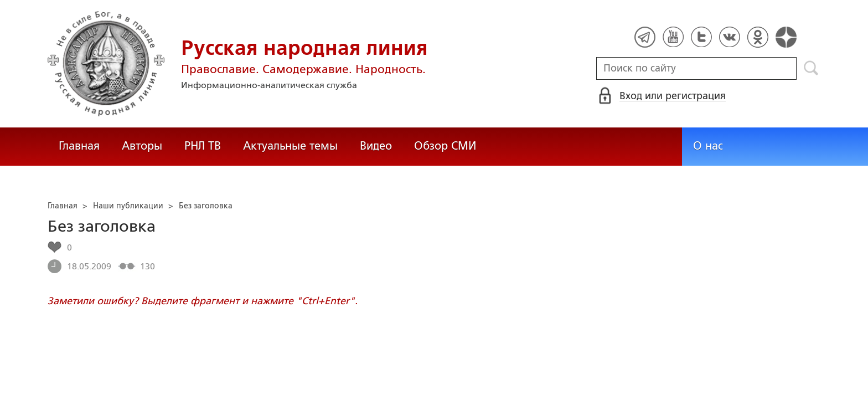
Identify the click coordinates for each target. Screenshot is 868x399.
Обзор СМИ (445, 146)
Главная (79, 146)
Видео (376, 146)
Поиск (811, 68)
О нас (708, 146)
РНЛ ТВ (203, 146)
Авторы (142, 146)
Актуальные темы (290, 146)
